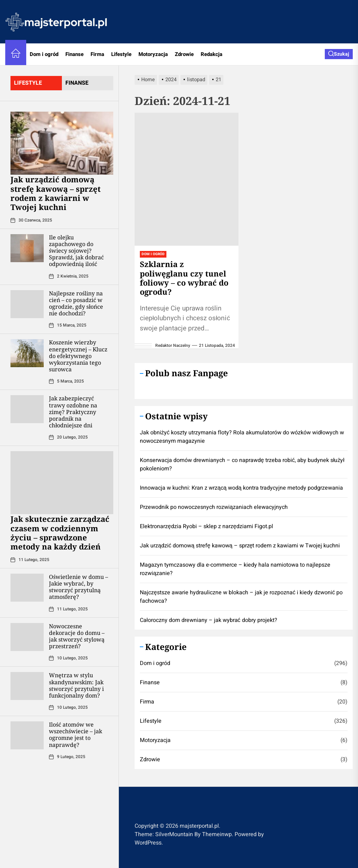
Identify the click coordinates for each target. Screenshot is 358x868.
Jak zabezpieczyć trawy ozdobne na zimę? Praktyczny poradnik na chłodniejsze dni (73, 412)
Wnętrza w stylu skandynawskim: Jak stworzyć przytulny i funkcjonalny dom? (76, 685)
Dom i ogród (44, 54)
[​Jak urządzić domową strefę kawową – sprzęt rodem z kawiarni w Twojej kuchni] (62, 143)
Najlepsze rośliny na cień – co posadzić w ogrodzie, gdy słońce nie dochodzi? (76, 303)
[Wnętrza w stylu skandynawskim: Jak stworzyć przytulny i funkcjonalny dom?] (27, 686)
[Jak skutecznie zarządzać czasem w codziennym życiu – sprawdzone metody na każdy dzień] (62, 483)
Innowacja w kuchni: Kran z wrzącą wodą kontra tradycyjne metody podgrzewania (241, 488)
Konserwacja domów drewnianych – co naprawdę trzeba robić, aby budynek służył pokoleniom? (242, 464)
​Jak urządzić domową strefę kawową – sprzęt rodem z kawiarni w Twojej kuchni (56, 193)
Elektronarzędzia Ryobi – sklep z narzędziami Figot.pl (206, 526)
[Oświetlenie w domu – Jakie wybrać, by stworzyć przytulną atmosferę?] (27, 588)
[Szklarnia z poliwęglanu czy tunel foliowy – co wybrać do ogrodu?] (187, 179)
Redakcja (212, 54)
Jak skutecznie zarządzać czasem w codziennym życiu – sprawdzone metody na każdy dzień (60, 533)
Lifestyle (121, 54)
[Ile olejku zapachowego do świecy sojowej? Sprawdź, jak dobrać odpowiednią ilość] (27, 248)
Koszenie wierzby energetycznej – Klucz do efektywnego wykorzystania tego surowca (78, 356)
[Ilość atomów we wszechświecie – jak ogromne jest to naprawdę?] (27, 735)
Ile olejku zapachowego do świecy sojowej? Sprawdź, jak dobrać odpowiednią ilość (76, 251)
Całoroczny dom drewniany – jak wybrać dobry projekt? (209, 620)
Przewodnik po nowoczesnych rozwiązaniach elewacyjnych (214, 507)
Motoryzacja (153, 54)
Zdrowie (184, 54)
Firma (97, 54)
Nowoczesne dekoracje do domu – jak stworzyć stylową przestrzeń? (77, 636)
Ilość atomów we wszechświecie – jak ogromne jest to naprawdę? (76, 735)
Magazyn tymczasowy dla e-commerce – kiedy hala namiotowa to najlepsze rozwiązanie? (235, 569)
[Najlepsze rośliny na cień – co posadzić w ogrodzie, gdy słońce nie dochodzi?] (27, 304)
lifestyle (28, 83)
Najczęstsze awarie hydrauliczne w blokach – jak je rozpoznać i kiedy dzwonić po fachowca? (241, 597)
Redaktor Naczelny (173, 345)
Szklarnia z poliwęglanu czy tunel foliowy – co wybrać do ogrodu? (184, 278)
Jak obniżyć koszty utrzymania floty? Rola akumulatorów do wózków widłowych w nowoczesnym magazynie (242, 437)
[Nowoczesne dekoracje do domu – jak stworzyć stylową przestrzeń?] (27, 637)
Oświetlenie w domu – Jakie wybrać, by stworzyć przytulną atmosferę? (78, 587)
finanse (77, 83)
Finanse (74, 54)
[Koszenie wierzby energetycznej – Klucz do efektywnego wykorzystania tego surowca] (27, 353)
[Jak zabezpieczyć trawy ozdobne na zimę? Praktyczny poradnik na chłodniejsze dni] (27, 409)
